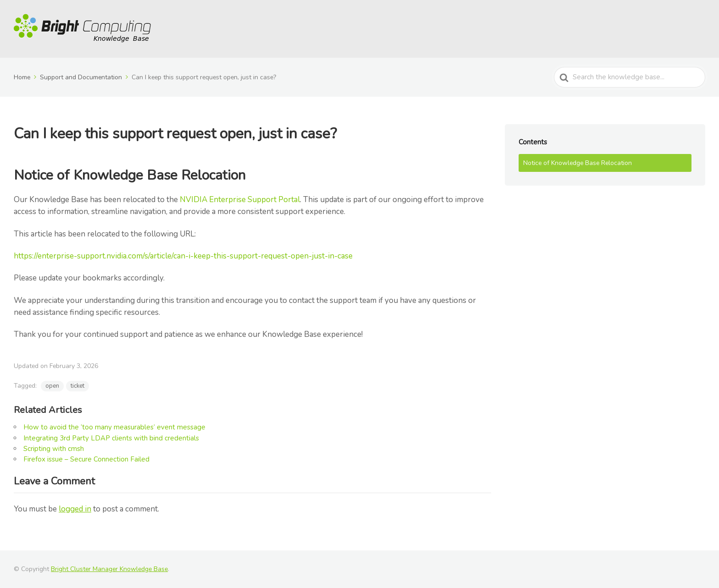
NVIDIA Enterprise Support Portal (240, 200)
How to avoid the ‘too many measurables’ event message (114, 427)
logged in (75, 509)
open (52, 386)
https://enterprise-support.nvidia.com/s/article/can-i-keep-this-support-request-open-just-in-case (183, 256)
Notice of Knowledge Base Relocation (578, 163)
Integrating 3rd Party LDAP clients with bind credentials (111, 438)
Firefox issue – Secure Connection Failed (86, 459)
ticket (77, 386)
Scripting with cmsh (54, 449)
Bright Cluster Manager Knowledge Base (109, 569)
